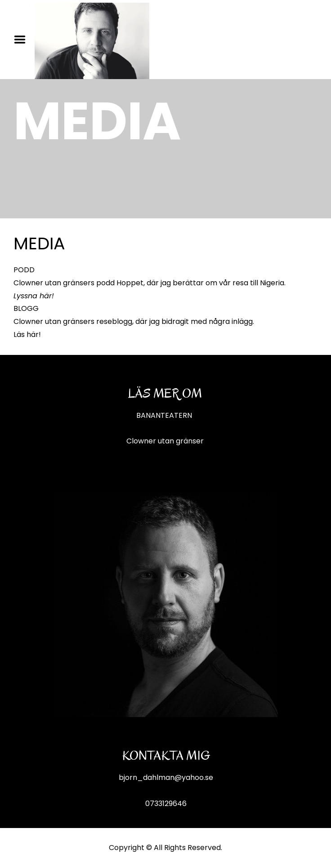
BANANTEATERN (165, 415)
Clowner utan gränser (165, 441)
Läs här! (27, 334)
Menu (23, 40)
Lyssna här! (34, 296)
